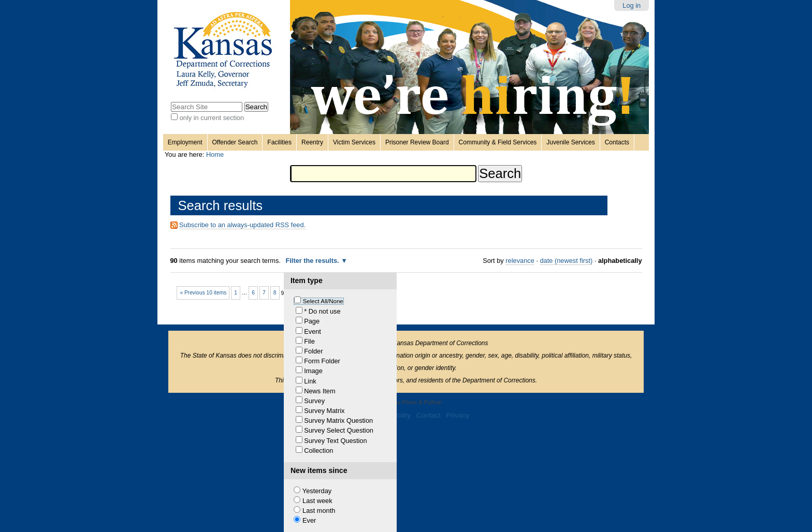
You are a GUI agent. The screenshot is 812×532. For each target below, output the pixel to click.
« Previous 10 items (203, 293)
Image (313, 371)
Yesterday (317, 491)
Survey (314, 401)
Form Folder (322, 361)
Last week (317, 501)
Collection (318, 450)
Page (312, 321)
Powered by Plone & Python (406, 402)
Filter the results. (313, 261)
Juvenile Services (570, 142)
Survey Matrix (324, 411)
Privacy (458, 415)
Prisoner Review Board (417, 142)
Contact (429, 415)
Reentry (312, 142)
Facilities (279, 142)
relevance (520, 261)
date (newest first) (567, 261)
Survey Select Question (339, 430)
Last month (319, 511)
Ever (309, 520)
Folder (313, 351)
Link (310, 381)
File (309, 341)
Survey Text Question (335, 441)
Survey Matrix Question (338, 420)
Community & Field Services (498, 142)
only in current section (212, 118)
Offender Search (235, 142)
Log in (632, 5)
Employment (185, 142)
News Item (320, 391)
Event (313, 331)
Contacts (617, 142)
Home (215, 154)
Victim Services (354, 142)
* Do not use (322, 311)
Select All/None (323, 301)
